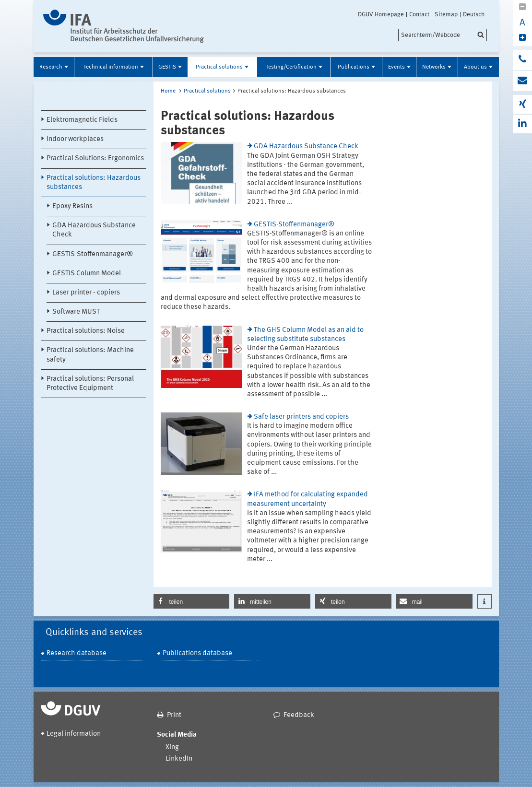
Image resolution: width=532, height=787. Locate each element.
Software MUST (76, 312)
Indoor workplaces (75, 139)
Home (168, 91)
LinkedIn (179, 759)
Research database (77, 653)
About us (475, 67)
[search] (443, 35)
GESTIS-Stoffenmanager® (93, 254)
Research (51, 67)
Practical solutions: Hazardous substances (94, 183)
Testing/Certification (291, 67)
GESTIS (167, 67)
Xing (172, 747)
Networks (434, 67)
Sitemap (446, 14)
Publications (354, 67)
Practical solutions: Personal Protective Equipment (90, 384)
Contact (419, 14)
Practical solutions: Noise (86, 331)
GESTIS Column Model (87, 274)
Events (396, 67)
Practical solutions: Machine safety (90, 355)
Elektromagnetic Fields (82, 120)
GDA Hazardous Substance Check (94, 230)
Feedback (299, 715)
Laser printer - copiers (86, 293)
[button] (192, 601)
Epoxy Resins (72, 206)
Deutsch (474, 14)
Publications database (197, 653)
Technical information (111, 67)
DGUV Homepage (381, 14)
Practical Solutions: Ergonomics (95, 159)
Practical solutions (219, 67)
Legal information (74, 734)
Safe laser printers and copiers (301, 417)
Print (174, 715)
